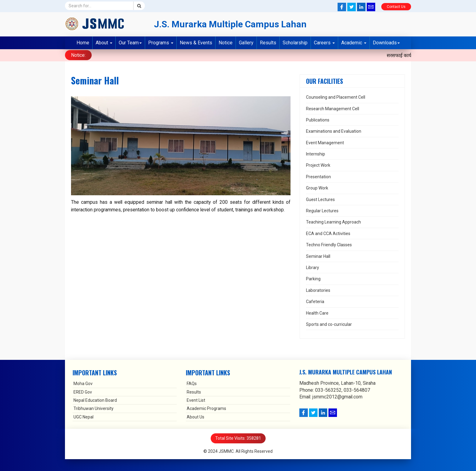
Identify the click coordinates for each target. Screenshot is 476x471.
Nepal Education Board (95, 400)
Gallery (246, 43)
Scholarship (295, 43)
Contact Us (396, 7)
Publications (318, 119)
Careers (324, 43)
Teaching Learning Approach (333, 222)
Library (313, 267)
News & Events (196, 43)
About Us (195, 416)
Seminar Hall (318, 256)
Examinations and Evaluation (334, 131)
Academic (354, 43)
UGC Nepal (83, 416)
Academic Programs (206, 408)
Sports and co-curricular (329, 324)
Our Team (130, 43)
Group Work (317, 188)
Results (268, 43)
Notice (226, 43)
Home (83, 43)
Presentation (318, 176)
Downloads (386, 43)
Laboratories (318, 290)
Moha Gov (83, 383)
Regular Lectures (322, 210)
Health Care (317, 312)
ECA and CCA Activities (328, 233)
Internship (316, 154)
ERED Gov (83, 391)
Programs (161, 43)
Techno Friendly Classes (329, 244)
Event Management (325, 142)
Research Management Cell (333, 108)
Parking (313, 278)
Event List (196, 400)
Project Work (318, 165)
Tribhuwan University (93, 408)
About (104, 43)
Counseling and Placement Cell (336, 97)
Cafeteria (315, 301)
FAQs (192, 383)
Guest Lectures (320, 199)
